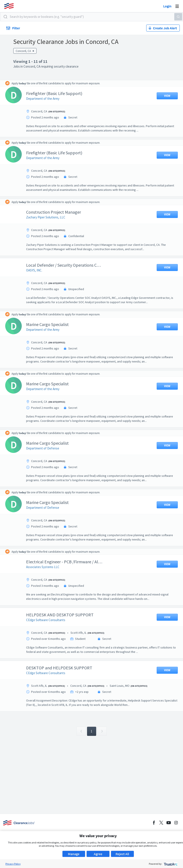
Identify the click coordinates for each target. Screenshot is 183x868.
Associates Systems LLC (46, 567)
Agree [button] (98, 854)
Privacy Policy (13, 864)
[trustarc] (170, 864)
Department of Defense (46, 448)
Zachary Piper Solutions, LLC (49, 217)
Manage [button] (74, 854)
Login (167, 6)
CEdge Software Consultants (49, 620)
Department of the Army (46, 99)
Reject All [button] (122, 854)
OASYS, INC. (37, 270)
